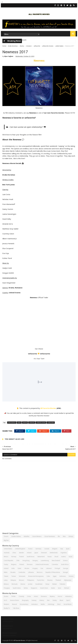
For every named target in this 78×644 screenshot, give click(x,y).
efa (59, 536)
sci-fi (5, 600)
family (55, 600)
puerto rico (41, 580)
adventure (69, 596)
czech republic (9, 561)
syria (60, 588)
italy (62, 549)
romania (30, 564)
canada (47, 549)
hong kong (26, 561)
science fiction (15, 600)
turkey (6, 564)
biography (25, 600)
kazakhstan (39, 584)
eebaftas (27, 536)
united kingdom (20, 549)
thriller (13, 596)
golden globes (16, 536)
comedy (21, 596)
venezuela (22, 576)
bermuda (15, 584)
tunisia (14, 576)
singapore (34, 588)
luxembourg (45, 561)
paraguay (7, 588)
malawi (55, 584)
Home (4, 46)
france (30, 549)
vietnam (67, 588)
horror (60, 596)
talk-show (16, 608)
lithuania (31, 572)
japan (36, 553)
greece (65, 561)
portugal (57, 568)
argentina (64, 553)
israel (70, 557)
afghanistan (68, 580)
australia (7, 553)
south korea (31, 557)
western (6, 604)
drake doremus (13, 46)
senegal (65, 572)
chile (18, 561)
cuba (48, 576)
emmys (71, 536)
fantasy (34, 600)
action (36, 596)
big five (6, 540)
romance (29, 46)
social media (68, 604)
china (14, 553)
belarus (6, 584)
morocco (40, 572)
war (48, 600)
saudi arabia (17, 588)
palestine (63, 584)
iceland (6, 568)
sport (68, 600)
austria (63, 557)
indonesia (63, 576)
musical (14, 604)
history (42, 600)
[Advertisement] (39, 514)
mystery (52, 596)
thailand (58, 580)
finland (22, 564)
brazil (56, 557)
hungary (35, 561)
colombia (55, 564)
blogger (71, 455)
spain (68, 549)
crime (29, 596)
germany (38, 549)
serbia (26, 588)
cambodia (22, 572)
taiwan (6, 576)
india (13, 568)
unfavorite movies (48, 46)
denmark (44, 553)
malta (6, 572)
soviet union (44, 588)
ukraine (27, 568)
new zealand (56, 561)
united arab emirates (42, 564)
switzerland (41, 557)
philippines (31, 580)
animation (34, 604)
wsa (64, 536)
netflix (43, 604)
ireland (29, 553)
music (62, 600)
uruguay (35, 568)
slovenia (50, 580)
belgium (55, 549)
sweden (21, 553)
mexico (6, 557)
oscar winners (37, 536)
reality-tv (7, 608)
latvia (6, 580)
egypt (55, 576)
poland (21, 557)
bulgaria (14, 564)
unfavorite (37, 46)
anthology (51, 604)
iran (42, 568)
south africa (65, 564)
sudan (53, 588)
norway (14, 557)
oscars (6, 536)
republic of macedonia (53, 572)
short (59, 604)
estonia (23, 584)
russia (50, 557)
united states (59, 46)
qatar (19, 568)
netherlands (54, 553)
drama (22, 46)
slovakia (13, 572)
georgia (66, 568)
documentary (24, 604)
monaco (22, 580)
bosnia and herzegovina (36, 576)
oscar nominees (50, 536)
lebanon (49, 568)
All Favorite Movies (48, 408)
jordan (30, 584)
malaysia (13, 580)
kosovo (71, 576)
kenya (47, 584)
